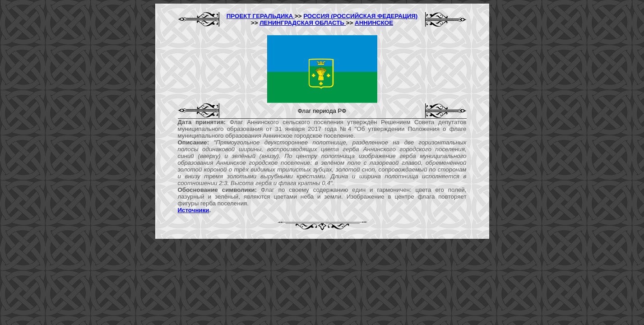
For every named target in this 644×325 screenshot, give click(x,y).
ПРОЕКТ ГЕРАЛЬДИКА (261, 16)
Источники (194, 210)
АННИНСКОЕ (374, 23)
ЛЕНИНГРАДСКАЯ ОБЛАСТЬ (303, 23)
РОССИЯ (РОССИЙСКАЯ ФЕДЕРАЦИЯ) (360, 16)
